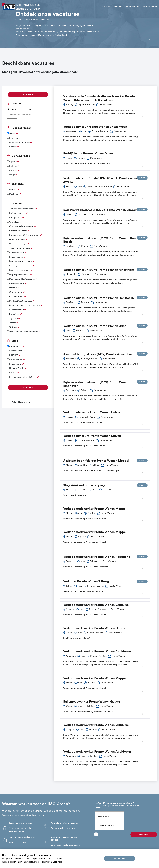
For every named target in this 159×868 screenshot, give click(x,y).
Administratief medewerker (22, 209)
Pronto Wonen (16, 347)
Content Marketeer (18, 231)
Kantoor (13, 147)
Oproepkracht (16, 292)
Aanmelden (144, 834)
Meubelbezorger (17, 283)
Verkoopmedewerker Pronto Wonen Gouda (94, 628)
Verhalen (118, 6)
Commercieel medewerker (22, 226)
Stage (12, 175)
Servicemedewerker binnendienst (25, 305)
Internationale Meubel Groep (23, 377)
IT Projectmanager (18, 244)
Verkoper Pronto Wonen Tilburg (86, 581)
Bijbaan (13, 162)
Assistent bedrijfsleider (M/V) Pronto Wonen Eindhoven (103, 354)
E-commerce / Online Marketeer (24, 235)
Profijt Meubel (16, 360)
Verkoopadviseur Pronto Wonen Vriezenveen (95, 127)
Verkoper (14, 327)
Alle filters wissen (19, 402)
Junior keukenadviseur (20, 248)
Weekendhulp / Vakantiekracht (24, 332)
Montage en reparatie (20, 142)
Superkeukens (16, 351)
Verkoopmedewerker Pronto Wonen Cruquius (96, 605)
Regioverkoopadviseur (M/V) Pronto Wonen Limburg (101, 210)
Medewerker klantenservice (22, 279)
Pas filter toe (28, 95)
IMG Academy (150, 6)
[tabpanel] (79, 24)
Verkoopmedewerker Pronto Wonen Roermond (97, 557)
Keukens (13, 190)
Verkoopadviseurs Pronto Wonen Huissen (93, 412)
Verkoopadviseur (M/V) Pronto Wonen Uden (95, 326)
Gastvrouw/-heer (18, 240)
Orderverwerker (17, 297)
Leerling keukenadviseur (21, 261)
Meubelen (14, 194)
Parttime (14, 170)
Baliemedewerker (18, 213)
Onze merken (133, 6)
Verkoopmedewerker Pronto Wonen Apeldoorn (97, 652)
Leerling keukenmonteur (21, 266)
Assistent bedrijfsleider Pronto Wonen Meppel (96, 461)
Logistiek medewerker (20, 270)
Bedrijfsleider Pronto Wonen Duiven (89, 154)
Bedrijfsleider (16, 218)
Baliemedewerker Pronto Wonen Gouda (92, 702)
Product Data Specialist (21, 301)
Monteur (13, 288)
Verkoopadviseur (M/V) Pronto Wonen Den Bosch (99, 298)
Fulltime (13, 166)
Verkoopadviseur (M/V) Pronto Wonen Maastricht (99, 270)
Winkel (13, 134)
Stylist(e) (14, 319)
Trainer (13, 323)
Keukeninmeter (16, 257)
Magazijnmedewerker (20, 275)
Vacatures (105, 6)
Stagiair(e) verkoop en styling (84, 485)
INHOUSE (14, 355)
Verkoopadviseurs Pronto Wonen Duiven (92, 436)
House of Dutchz (17, 368)
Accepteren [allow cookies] (120, 858)
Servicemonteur (17, 310)
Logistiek (14, 138)
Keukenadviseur (17, 253)
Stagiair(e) (15, 314)
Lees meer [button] (57, 862)
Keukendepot (16, 364)
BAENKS (13, 373)
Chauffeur (14, 222)
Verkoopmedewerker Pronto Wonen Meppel (95, 509)
